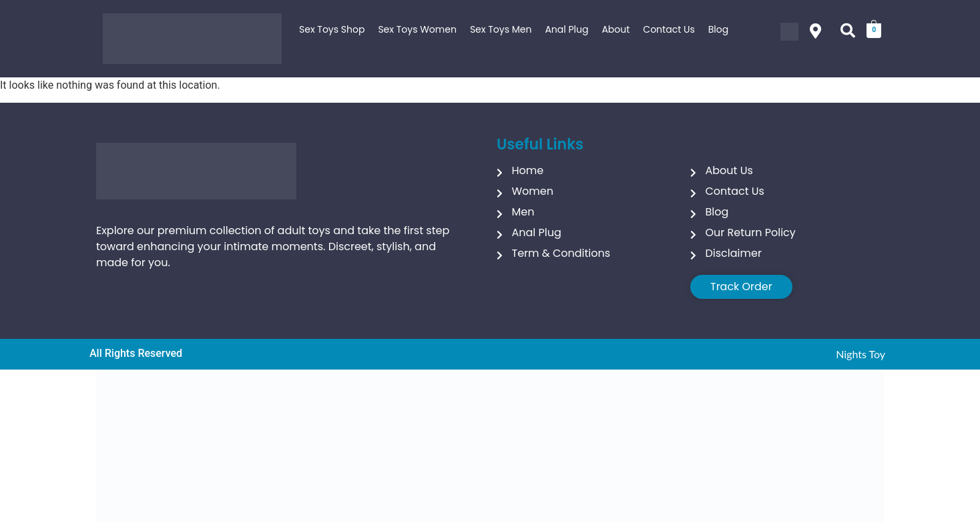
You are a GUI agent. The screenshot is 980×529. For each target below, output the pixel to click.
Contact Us (669, 29)
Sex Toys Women (417, 29)
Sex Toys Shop (332, 29)
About (616, 29)
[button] (815, 31)
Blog (718, 29)
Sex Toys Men (501, 29)
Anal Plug (566, 29)
